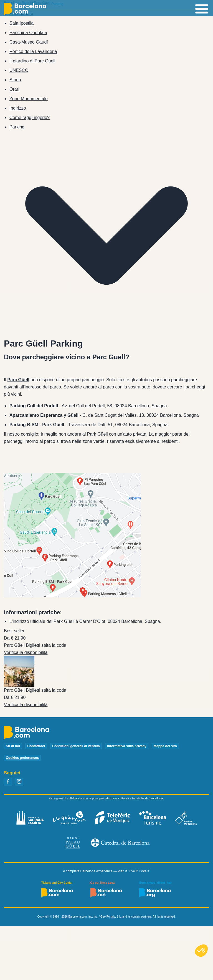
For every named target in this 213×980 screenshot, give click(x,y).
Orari (14, 89)
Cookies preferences (22, 758)
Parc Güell (18, 380)
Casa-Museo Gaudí (29, 42)
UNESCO (19, 70)
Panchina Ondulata (28, 33)
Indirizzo (18, 108)
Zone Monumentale (29, 99)
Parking (17, 127)
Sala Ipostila (21, 23)
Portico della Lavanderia (33, 51)
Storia (15, 80)
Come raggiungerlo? (30, 118)
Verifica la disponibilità (26, 652)
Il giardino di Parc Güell (32, 61)
